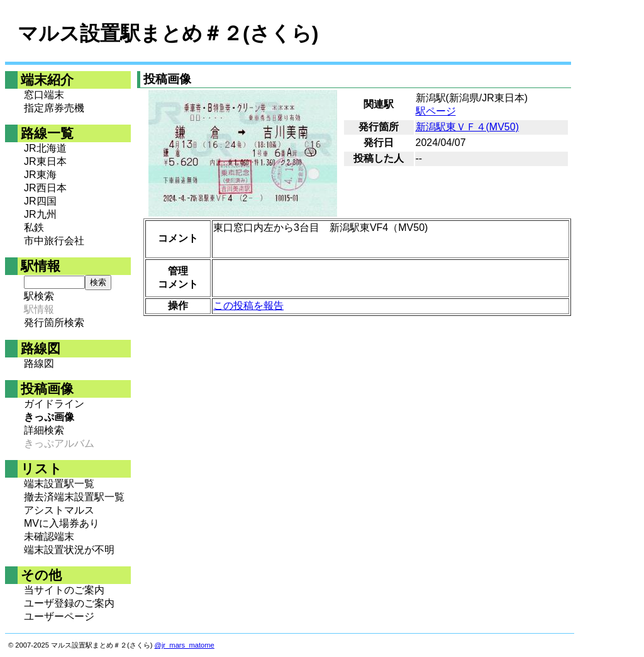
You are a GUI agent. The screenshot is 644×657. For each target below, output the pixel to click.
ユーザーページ (59, 616)
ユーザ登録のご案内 (69, 603)
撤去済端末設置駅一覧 (74, 497)
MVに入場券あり (62, 523)
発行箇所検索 (54, 323)
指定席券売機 (54, 108)
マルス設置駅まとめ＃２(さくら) (168, 33)
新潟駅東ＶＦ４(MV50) (467, 127)
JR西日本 (45, 188)
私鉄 (34, 227)
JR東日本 (45, 161)
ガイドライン (54, 404)
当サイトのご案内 (64, 590)
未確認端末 (49, 536)
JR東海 (40, 175)
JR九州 (40, 214)
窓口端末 (44, 95)
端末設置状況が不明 (69, 550)
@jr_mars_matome (185, 645)
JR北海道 (45, 148)
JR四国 (40, 201)
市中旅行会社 (54, 241)
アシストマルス (59, 510)
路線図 (39, 363)
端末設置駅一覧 (59, 484)
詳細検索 (44, 430)
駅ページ (436, 111)
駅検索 (39, 296)
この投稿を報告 (248, 306)
